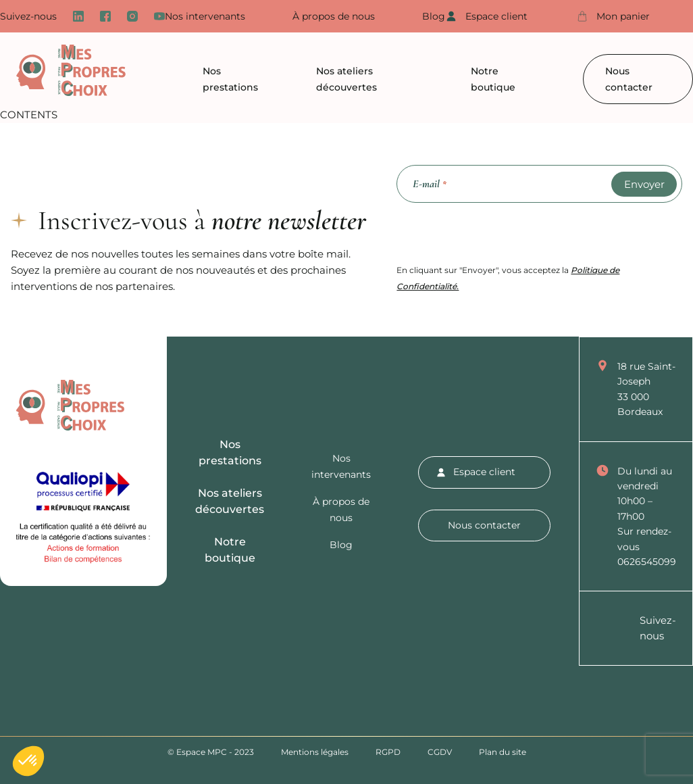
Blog (434, 16)
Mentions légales (315, 752)
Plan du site (503, 752)
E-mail (429, 185)
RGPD (388, 752)
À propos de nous (334, 16)
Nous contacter (629, 79)
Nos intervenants (205, 16)
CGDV (440, 752)
